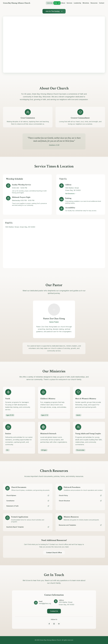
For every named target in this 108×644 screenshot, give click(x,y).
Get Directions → (71, 194)
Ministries (86, 3)
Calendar (50, 3)
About (63, 3)
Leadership (77, 3)
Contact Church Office (54, 553)
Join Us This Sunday (54, 11)
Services (69, 3)
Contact (102, 3)
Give (57, 3)
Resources (94, 3)
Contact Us (54, 611)
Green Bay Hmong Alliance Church (17, 3)
